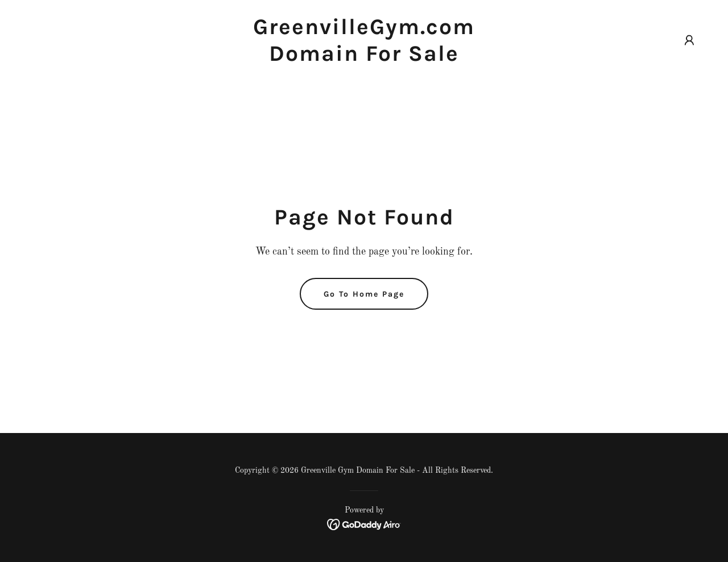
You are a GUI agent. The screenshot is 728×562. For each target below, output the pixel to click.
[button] (689, 40)
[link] (364, 59)
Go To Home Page (364, 294)
